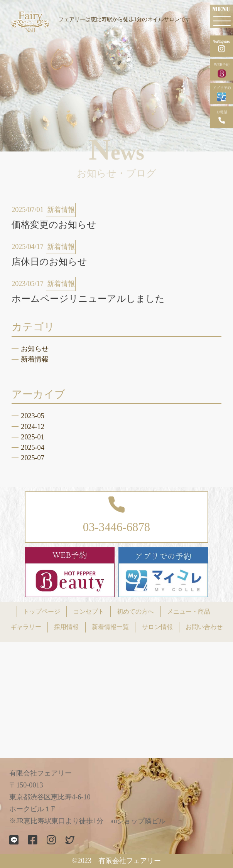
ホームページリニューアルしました (88, 299)
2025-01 (32, 437)
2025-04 (32, 447)
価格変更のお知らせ (54, 225)
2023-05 (32, 416)
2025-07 (32, 458)
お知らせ (35, 349)
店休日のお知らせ (49, 262)
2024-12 (32, 427)
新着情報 (35, 359)
